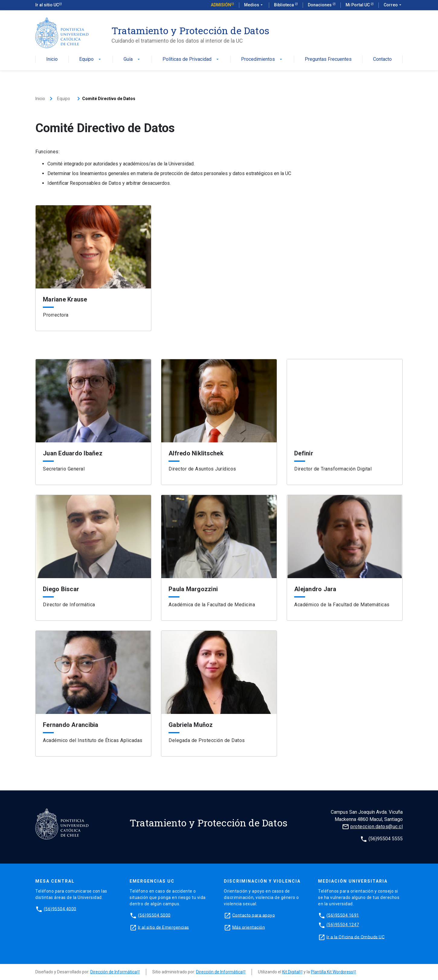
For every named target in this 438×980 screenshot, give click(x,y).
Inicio (52, 59)
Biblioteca (284, 5)
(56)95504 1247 (343, 925)
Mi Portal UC (358, 5)
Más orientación (249, 927)
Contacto (382, 59)
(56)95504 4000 (60, 909)
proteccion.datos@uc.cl (377, 827)
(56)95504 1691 (343, 915)
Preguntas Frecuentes (328, 59)
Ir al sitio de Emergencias (164, 927)
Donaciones (320, 5)
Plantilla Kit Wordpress (332, 972)
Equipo (91, 59)
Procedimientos (262, 59)
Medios (254, 5)
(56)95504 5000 (154, 915)
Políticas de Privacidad (191, 59)
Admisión (221, 5)
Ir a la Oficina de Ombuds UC (356, 937)
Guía (132, 59)
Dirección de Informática (114, 972)
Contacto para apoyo (254, 915)
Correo (393, 5)
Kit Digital (291, 972)
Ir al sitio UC (47, 5)
